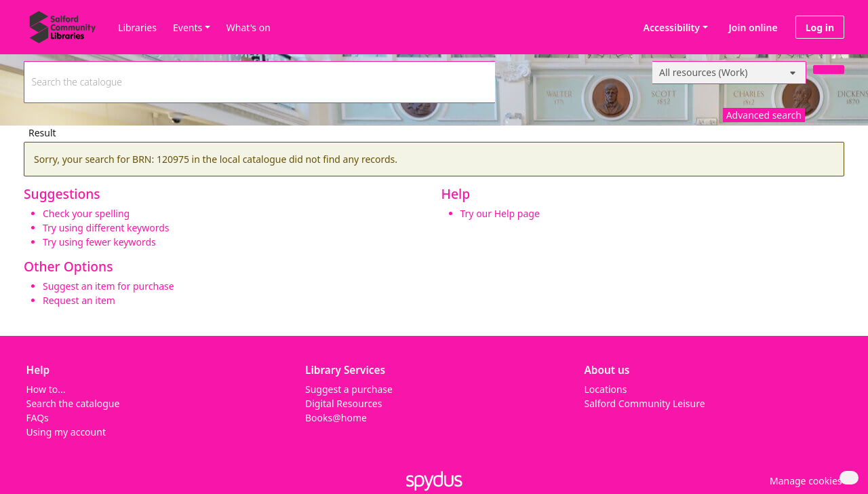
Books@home (336, 418)
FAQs (38, 418)
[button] (804, 481)
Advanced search (764, 115)
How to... (46, 389)
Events (188, 27)
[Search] (829, 70)
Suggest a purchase (349, 389)
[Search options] (729, 73)
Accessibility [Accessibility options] (669, 27)
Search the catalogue (73, 403)
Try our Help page (500, 213)
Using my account (66, 432)
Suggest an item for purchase (108, 286)
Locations (606, 389)
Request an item (79, 300)
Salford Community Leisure (645, 403)
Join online (753, 27)
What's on (249, 27)
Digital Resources (343, 403)
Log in (820, 27)
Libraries (137, 27)
